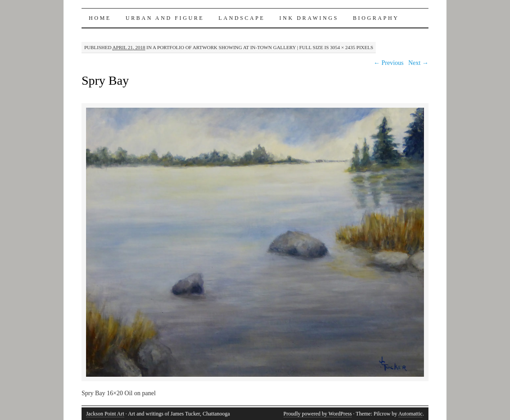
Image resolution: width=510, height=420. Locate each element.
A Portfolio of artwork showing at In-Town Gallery (224, 47)
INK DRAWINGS (309, 18)
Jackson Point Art (105, 414)
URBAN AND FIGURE (165, 18)
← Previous (389, 63)
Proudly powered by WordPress (318, 414)
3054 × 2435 (343, 47)
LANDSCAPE (242, 18)
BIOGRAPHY (376, 18)
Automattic (410, 414)
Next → (418, 63)
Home (100, 18)
